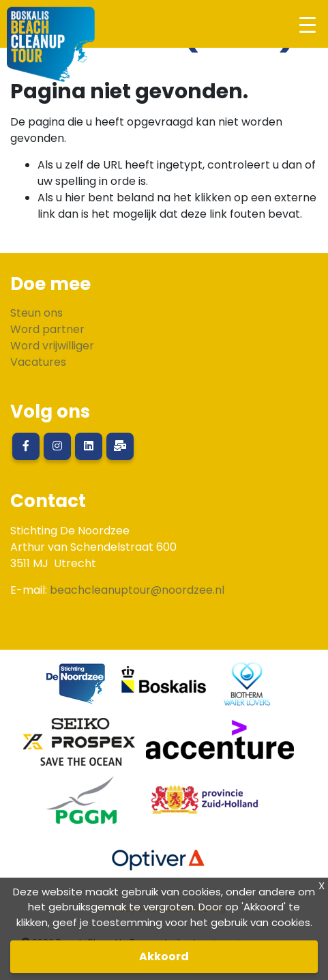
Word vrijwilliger (52, 346)
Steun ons (36, 313)
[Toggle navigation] (307, 24)
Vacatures (38, 362)
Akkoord (164, 956)
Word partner (47, 329)
